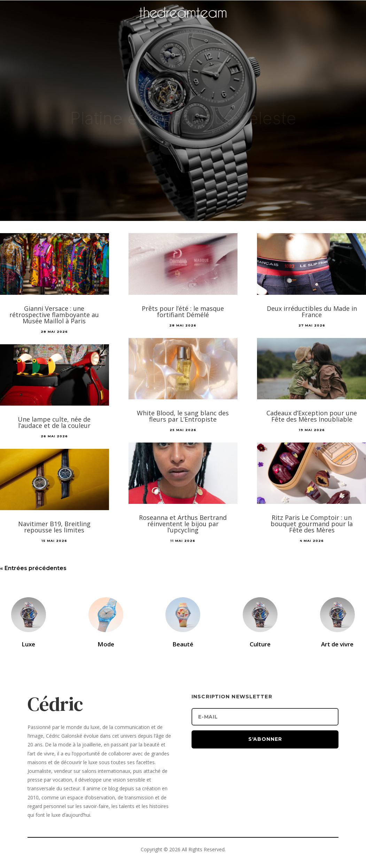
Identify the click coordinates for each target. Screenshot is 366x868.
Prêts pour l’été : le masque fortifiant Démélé (183, 312)
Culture (260, 644)
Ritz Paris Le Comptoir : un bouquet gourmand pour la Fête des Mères (312, 524)
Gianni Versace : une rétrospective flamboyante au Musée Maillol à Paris (54, 315)
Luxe (28, 644)
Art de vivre (337, 644)
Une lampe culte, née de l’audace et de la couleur (54, 422)
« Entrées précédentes (33, 568)
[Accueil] (183, 23)
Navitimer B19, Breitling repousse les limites (54, 527)
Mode (106, 644)
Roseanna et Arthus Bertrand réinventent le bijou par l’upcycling (183, 524)
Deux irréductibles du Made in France (312, 312)
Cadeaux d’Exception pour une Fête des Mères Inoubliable (312, 416)
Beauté (183, 644)
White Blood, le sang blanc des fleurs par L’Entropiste (183, 416)
